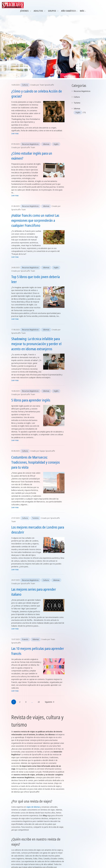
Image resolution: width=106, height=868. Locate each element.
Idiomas (46, 144)
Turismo (35, 518)
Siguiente (50, 702)
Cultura (25, 85)
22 (39, 702)
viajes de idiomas (33, 807)
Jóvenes (26, 11)
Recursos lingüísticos (30, 144)
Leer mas (15, 133)
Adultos (40, 11)
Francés (25, 639)
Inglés (56, 144)
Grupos (53, 11)
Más (82, 11)
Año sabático (68, 11)
